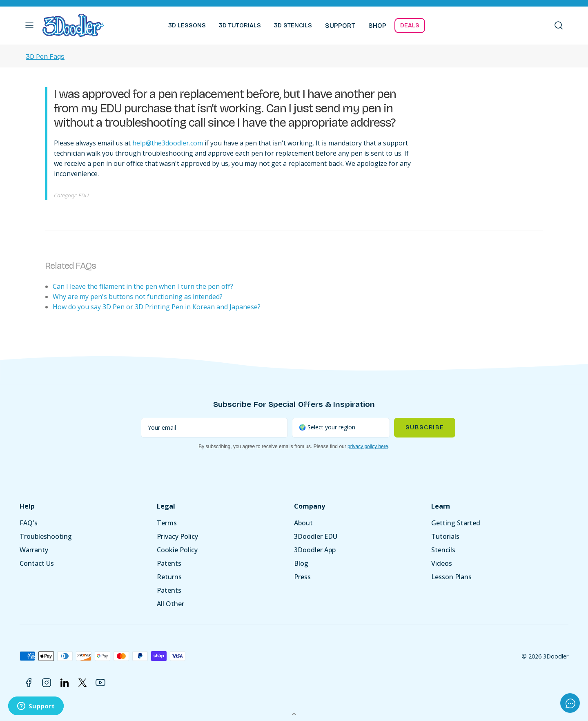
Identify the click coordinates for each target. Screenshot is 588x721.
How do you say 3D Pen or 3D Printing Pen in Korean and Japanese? (157, 307)
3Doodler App (315, 550)
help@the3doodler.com (168, 143)
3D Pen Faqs (45, 57)
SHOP (377, 26)
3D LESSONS (187, 25)
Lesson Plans (451, 577)
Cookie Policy (177, 550)
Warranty (34, 550)
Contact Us (37, 563)
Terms (167, 523)
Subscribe (425, 427)
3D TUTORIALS (240, 25)
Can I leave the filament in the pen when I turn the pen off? (143, 286)
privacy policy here (368, 446)
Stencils (443, 550)
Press (302, 577)
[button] (29, 25)
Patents (169, 563)
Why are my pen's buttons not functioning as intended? (138, 297)
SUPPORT (340, 26)
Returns (169, 577)
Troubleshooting (46, 536)
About (303, 523)
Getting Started (456, 523)
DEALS (410, 25)
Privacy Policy (177, 536)
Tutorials (445, 536)
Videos (442, 563)
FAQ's (29, 523)
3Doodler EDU (316, 536)
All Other (170, 604)
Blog (301, 563)
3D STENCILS (293, 25)
